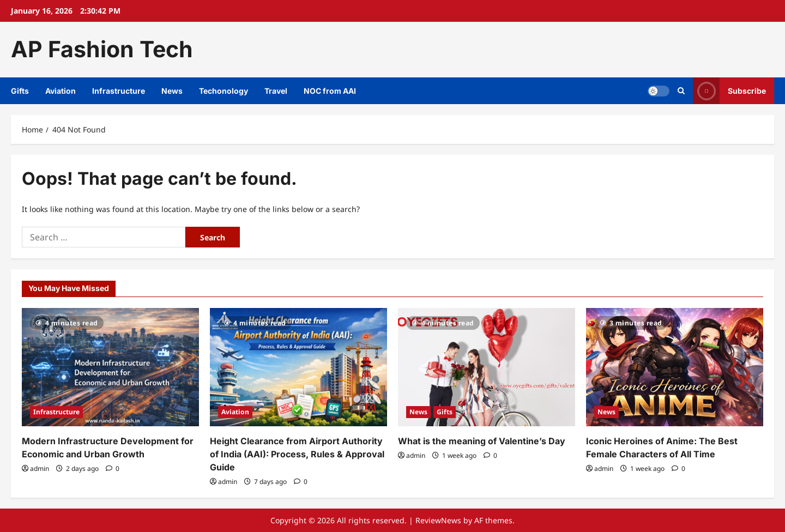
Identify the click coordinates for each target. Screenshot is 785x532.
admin (40, 468)
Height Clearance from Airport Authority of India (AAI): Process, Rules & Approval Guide (297, 454)
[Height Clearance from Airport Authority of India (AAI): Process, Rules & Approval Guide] (298, 367)
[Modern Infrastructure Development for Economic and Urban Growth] (110, 367)
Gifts (20, 91)
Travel (276, 91)
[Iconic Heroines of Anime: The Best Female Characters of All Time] (675, 367)
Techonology (224, 91)
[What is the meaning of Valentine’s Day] (487, 367)
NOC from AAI (330, 91)
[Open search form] (681, 91)
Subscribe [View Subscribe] (729, 91)
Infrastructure (119, 91)
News (172, 91)
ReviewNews (438, 520)
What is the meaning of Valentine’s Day (482, 441)
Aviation (61, 91)
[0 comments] (113, 468)
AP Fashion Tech (102, 49)
